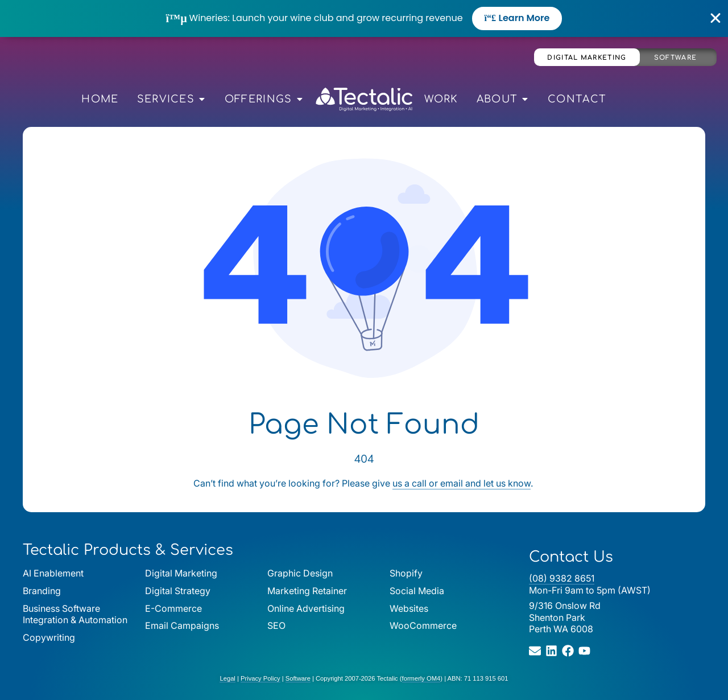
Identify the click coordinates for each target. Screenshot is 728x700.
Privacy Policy (260, 678)
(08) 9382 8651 (562, 578)
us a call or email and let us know (462, 483)
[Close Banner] (716, 18)
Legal (227, 678)
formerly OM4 (421, 678)
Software (675, 58)
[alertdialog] (364, 18)
